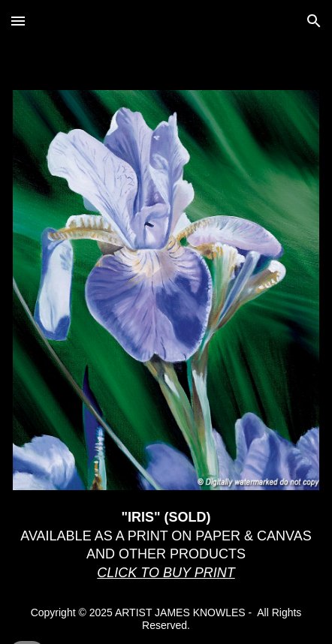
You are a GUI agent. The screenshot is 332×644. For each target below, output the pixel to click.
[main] (166, 545)
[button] (18, 21)
